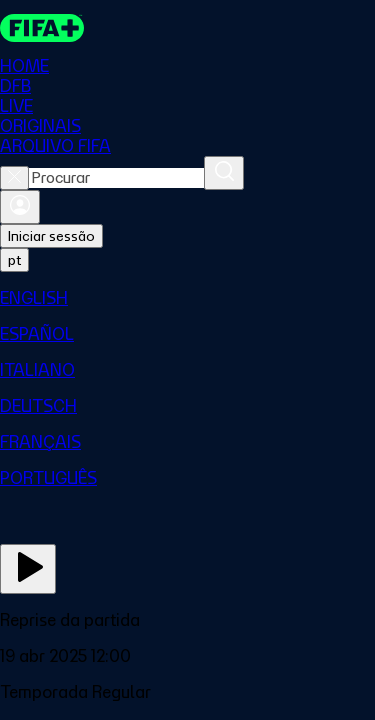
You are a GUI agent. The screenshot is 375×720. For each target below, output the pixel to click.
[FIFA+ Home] (42, 28)
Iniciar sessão (51, 236)
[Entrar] (20, 207)
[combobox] (116, 178)
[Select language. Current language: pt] (14, 260)
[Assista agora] (28, 569)
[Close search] (14, 178)
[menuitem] (187, 298)
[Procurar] (224, 173)
